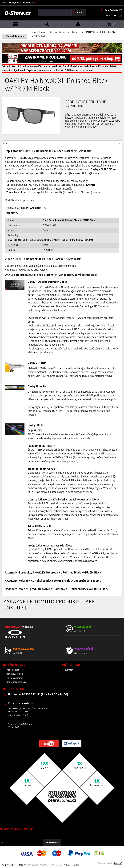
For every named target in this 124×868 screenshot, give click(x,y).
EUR (120, 16)
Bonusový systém (15, 674)
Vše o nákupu (13, 670)
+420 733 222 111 (113, 10)
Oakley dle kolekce (58, 32)
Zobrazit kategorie (15, 37)
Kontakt (69, 670)
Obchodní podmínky (16, 682)
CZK (115, 16)
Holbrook (76, 32)
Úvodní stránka (38, 32)
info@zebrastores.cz (103, 121)
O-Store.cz (28, 2)
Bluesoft (118, 864)
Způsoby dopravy (15, 678)
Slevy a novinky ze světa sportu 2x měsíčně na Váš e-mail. (27, 835)
